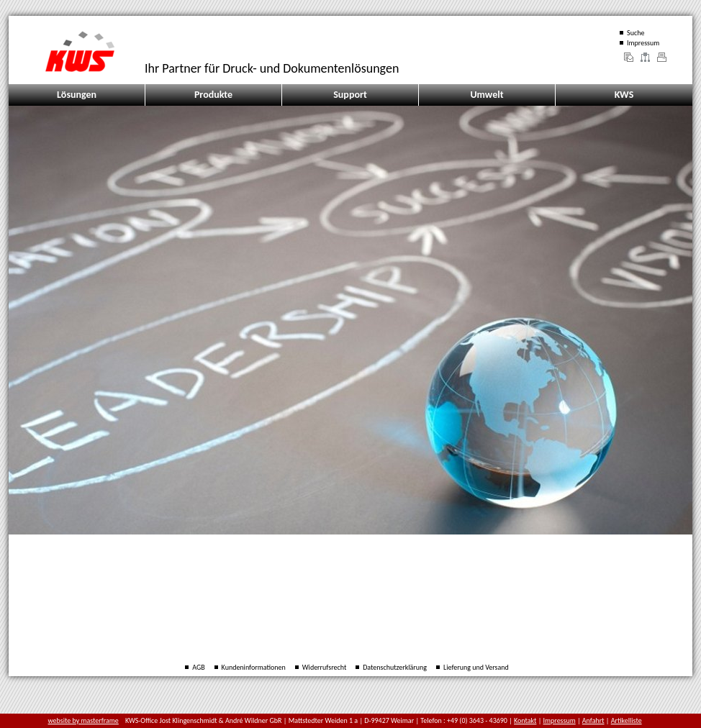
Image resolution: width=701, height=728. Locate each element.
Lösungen (77, 95)
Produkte (213, 95)
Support (350, 95)
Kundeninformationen (254, 667)
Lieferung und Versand (476, 667)
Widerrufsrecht (325, 667)
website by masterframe (83, 720)
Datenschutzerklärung (395, 667)
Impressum (643, 43)
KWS (624, 95)
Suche (636, 33)
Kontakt (525, 720)
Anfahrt (593, 720)
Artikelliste (627, 720)
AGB (198, 667)
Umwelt (487, 95)
